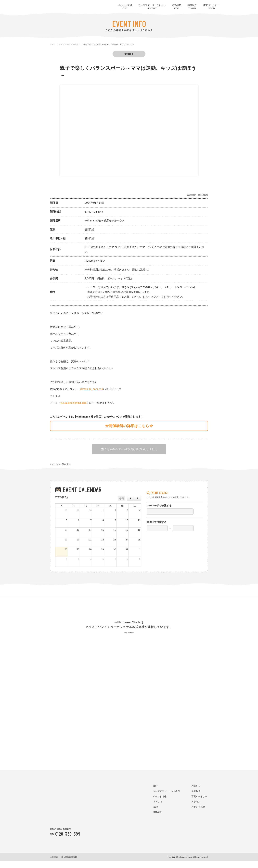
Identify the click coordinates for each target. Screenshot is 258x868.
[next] (137, 505)
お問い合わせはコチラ (240, 14)
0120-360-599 (68, 840)
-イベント (158, 809)
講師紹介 (192, 6)
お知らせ (196, 793)
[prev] (131, 505)
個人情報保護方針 (69, 864)
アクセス (196, 809)
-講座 (155, 814)
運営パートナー (211, 6)
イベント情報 (125, 6)
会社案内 (54, 864)
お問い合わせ (198, 814)
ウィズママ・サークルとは (152, 6)
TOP (155, 793)
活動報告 (177, 6)
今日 (122, 505)
